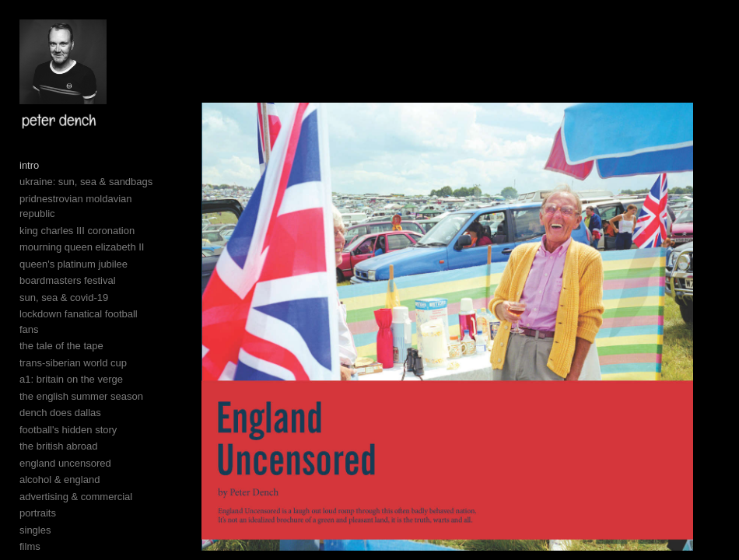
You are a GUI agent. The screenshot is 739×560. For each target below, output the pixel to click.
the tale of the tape (61, 346)
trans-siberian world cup (73, 363)
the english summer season (81, 396)
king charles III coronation (77, 231)
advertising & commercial (76, 497)
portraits (38, 513)
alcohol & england (60, 479)
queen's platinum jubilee (74, 264)
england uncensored (65, 463)
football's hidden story (68, 430)
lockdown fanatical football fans (79, 322)
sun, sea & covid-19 (64, 297)
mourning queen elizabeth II (82, 247)
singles (35, 530)
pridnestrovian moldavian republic (76, 206)
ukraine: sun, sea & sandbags (86, 182)
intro (29, 165)
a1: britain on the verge (71, 379)
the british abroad (58, 446)
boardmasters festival (68, 280)
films (30, 546)
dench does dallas (60, 413)
